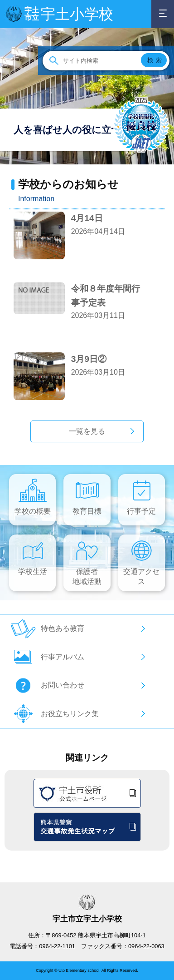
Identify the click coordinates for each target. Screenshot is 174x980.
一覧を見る (87, 431)
